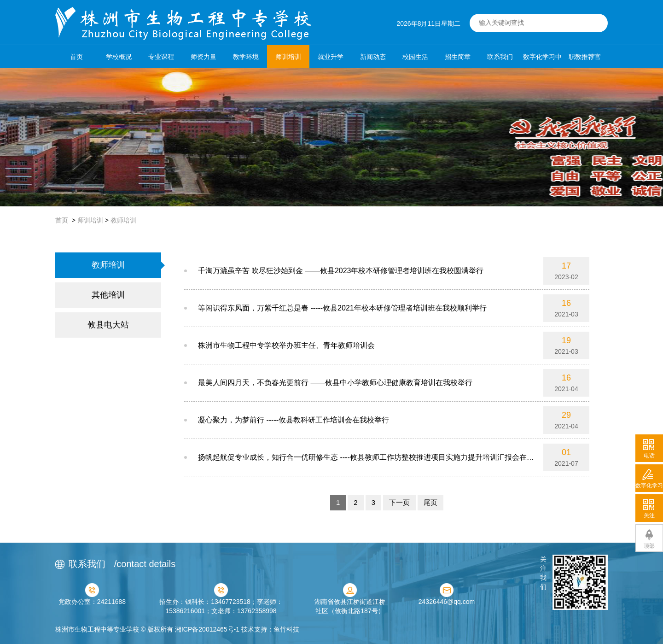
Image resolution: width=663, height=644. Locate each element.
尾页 (430, 502)
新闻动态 (373, 57)
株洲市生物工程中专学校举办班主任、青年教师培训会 (286, 345)
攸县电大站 (108, 325)
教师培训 (123, 220)
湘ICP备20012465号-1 (207, 629)
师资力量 (204, 57)
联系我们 (500, 57)
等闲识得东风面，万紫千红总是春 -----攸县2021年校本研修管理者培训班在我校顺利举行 (342, 308)
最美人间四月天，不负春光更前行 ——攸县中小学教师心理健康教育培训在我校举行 (335, 383)
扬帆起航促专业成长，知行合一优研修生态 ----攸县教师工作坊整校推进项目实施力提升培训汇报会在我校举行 (366, 462)
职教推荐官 (585, 57)
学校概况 (119, 57)
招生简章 (458, 57)
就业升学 (331, 57)
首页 (76, 57)
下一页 (399, 502)
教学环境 (246, 57)
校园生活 (415, 57)
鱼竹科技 (286, 629)
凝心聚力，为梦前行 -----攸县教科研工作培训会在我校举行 (294, 420)
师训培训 (288, 57)
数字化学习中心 (542, 61)
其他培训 (108, 295)
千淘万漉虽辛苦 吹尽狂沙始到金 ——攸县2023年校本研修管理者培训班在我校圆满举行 (341, 271)
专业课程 (161, 57)
